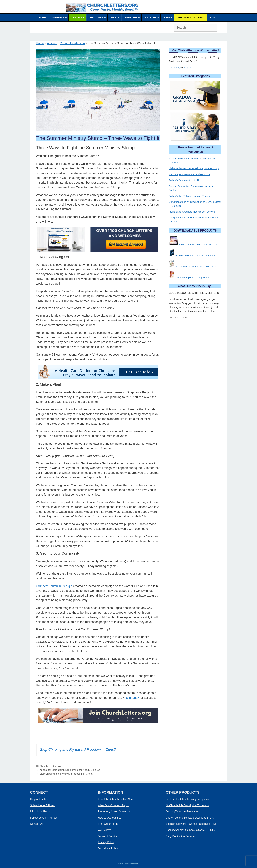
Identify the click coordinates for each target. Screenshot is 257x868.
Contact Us (37, 824)
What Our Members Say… (113, 805)
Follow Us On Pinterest (44, 818)
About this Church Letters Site (115, 799)
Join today (132, 698)
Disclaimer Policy (108, 849)
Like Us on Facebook (42, 811)
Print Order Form (108, 824)
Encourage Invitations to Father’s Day (189, 174)
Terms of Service (108, 836)
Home (40, 43)
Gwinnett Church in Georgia (54, 586)
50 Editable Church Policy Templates (195, 255)
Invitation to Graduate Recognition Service (192, 212)
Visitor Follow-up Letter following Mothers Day (194, 168)
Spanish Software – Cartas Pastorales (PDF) (192, 824)
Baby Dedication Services (181, 836)
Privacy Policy (106, 842)
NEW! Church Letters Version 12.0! (198, 244)
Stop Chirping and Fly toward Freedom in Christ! (78, 749)
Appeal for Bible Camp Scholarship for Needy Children (70, 770)
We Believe (104, 830)
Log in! (188, 67)
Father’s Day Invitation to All (184, 180)
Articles (52, 43)
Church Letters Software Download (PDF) (190, 818)
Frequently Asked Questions (114, 811)
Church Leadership (72, 43)
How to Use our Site (109, 818)
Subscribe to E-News (42, 805)
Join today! (175, 67)
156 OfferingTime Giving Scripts (193, 277)
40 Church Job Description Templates (196, 266)
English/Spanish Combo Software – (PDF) (190, 830)
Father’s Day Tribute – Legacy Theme (189, 196)
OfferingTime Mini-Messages (182, 811)
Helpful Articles (39, 799)
